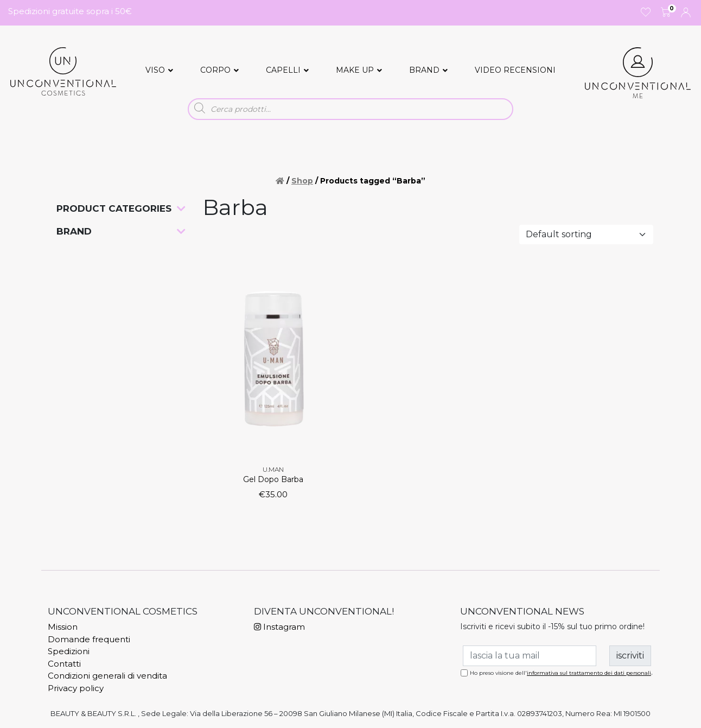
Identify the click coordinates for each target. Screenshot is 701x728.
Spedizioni (69, 651)
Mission (63, 627)
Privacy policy (76, 688)
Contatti (64, 664)
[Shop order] (586, 235)
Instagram (279, 627)
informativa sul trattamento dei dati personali (589, 673)
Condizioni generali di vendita (107, 676)
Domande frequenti (89, 639)
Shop (302, 181)
